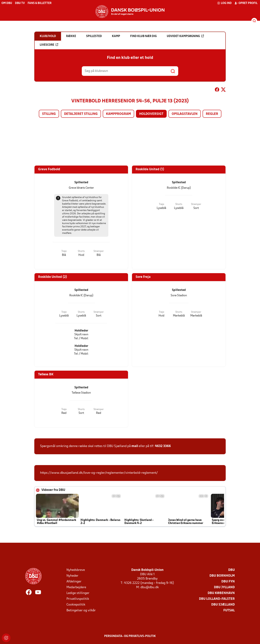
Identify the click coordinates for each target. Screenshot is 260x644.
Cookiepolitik (76, 605)
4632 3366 (163, 446)
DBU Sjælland (223, 605)
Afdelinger (74, 582)
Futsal (229, 611)
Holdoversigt (151, 114)
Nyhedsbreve (76, 570)
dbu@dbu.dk (150, 587)
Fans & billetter (40, 3)
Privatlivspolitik (78, 599)
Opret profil (246, 3)
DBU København (221, 593)
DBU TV (20, 3)
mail (135, 446)
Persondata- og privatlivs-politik (130, 636)
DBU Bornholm (222, 576)
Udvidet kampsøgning (185, 36)
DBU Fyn (228, 582)
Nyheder (72, 576)
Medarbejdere (76, 587)
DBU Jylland (224, 587)
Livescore (49, 45)
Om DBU (7, 3)
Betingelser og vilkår (81, 611)
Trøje (64, 251)
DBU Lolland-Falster (217, 599)
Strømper (99, 251)
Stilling (49, 114)
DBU (231, 570)
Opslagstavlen (185, 114)
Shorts (81, 251)
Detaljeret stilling (81, 114)
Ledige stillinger (78, 593)
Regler (212, 114)
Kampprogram (118, 114)
